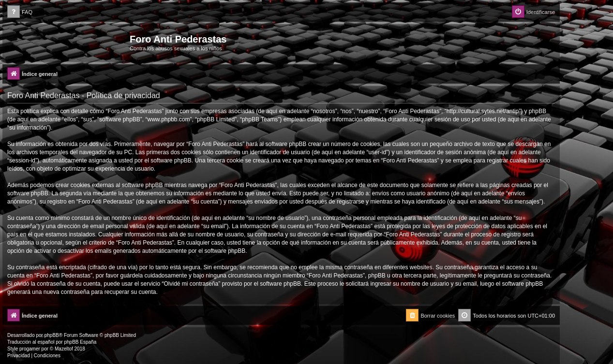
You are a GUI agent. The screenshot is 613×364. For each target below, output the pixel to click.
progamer (30, 349)
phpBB (52, 335)
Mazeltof (64, 349)
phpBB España (80, 342)
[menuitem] (20, 12)
